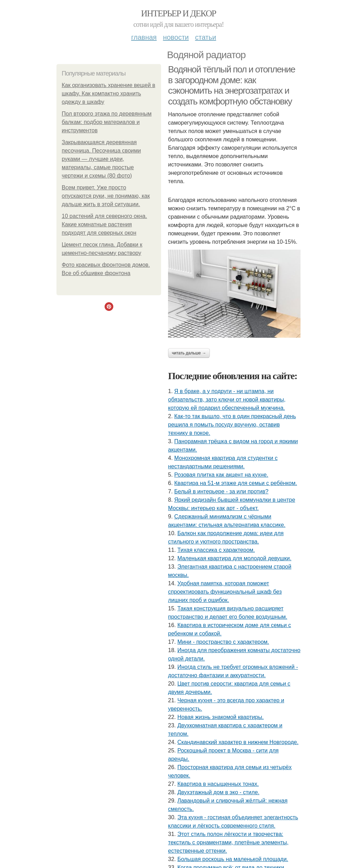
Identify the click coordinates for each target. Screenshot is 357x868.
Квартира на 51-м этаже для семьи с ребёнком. (236, 483)
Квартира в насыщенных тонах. (218, 784)
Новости (176, 37)
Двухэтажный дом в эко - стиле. (218, 792)
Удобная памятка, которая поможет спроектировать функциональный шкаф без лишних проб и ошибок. (225, 592)
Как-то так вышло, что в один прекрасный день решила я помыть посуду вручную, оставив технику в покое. (232, 425)
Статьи (205, 37)
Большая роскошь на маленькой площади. (233, 859)
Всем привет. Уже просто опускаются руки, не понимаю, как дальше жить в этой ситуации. (106, 196)
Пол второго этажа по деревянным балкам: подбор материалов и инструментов (107, 122)
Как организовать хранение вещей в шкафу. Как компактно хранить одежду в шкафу (108, 93)
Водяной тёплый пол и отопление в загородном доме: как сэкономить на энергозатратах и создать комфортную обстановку (231, 85)
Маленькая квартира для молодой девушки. (234, 558)
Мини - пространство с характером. (223, 642)
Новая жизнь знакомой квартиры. (221, 717)
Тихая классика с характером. (216, 550)
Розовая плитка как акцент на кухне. (221, 475)
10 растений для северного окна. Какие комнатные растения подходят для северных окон (104, 224)
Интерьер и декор (179, 13)
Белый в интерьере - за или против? (221, 491)
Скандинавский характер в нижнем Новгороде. (238, 742)
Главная (144, 37)
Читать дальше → (189, 353)
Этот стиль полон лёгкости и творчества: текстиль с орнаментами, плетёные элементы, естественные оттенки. (228, 842)
